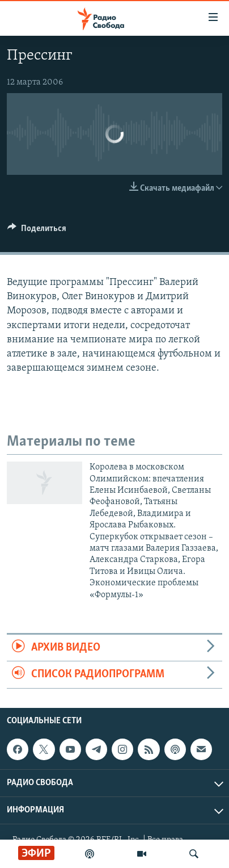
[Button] (37, 231)
